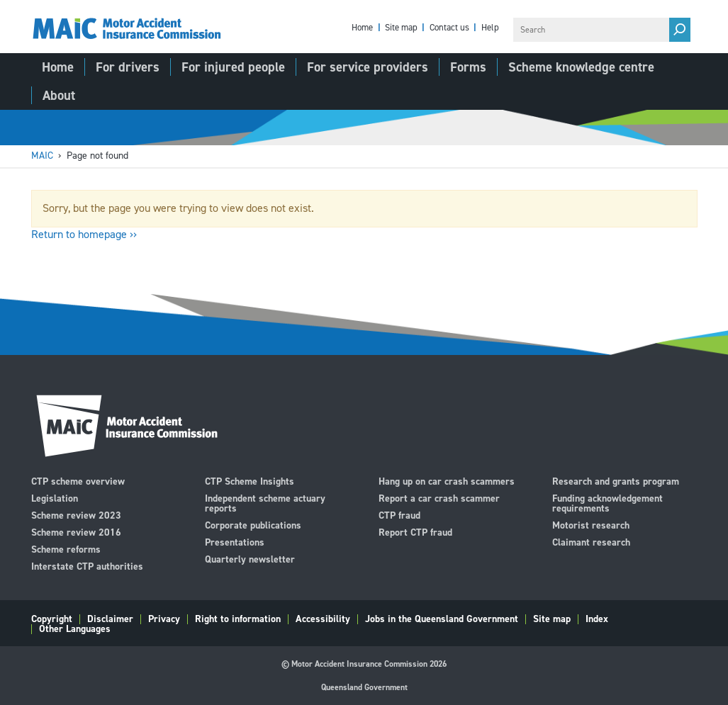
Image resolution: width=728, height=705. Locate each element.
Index (597, 619)
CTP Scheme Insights (250, 481)
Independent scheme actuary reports (265, 503)
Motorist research (591, 525)
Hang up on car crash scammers (447, 481)
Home (362, 28)
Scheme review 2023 (76, 515)
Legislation (55, 498)
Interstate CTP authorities (87, 566)
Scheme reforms (66, 549)
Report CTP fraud (415, 532)
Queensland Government (364, 687)
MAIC (42, 156)
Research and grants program (616, 481)
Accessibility (323, 619)
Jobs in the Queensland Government (442, 619)
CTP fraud (399, 515)
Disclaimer (110, 619)
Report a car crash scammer (439, 498)
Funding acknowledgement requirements (607, 503)
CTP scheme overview (78, 481)
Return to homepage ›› (84, 234)
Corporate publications (253, 525)
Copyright (52, 619)
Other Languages (75, 629)
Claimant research (591, 542)
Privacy (164, 619)
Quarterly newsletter (250, 559)
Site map (401, 28)
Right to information (238, 619)
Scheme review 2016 (76, 532)
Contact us (449, 28)
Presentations (235, 542)
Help (490, 28)
